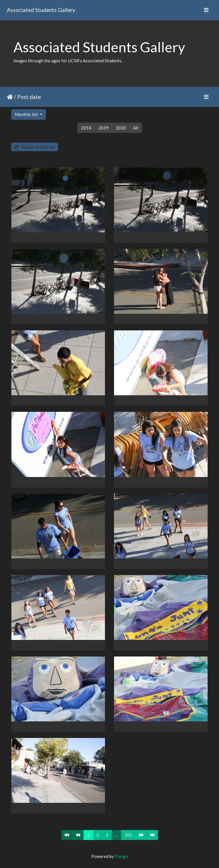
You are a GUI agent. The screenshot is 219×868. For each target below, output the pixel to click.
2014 (86, 128)
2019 (104, 128)
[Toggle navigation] (206, 10)
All (136, 128)
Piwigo (121, 856)
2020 (121, 128)
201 (128, 835)
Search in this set (35, 147)
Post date (29, 97)
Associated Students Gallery (41, 10)
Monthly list (27, 114)
